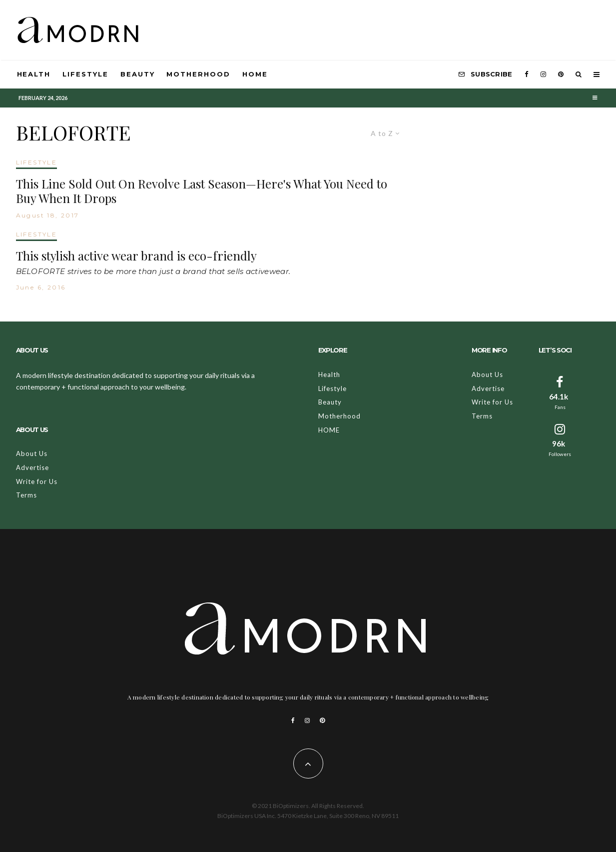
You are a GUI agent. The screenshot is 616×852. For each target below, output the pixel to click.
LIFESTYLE (37, 162)
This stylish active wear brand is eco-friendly (136, 256)
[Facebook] (527, 74)
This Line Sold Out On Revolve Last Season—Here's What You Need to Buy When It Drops (202, 191)
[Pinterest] (561, 74)
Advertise (32, 467)
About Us (32, 453)
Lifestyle (85, 74)
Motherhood (198, 74)
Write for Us (37, 481)
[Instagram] (543, 74)
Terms (26, 495)
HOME (255, 74)
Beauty (138, 74)
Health (34, 74)
